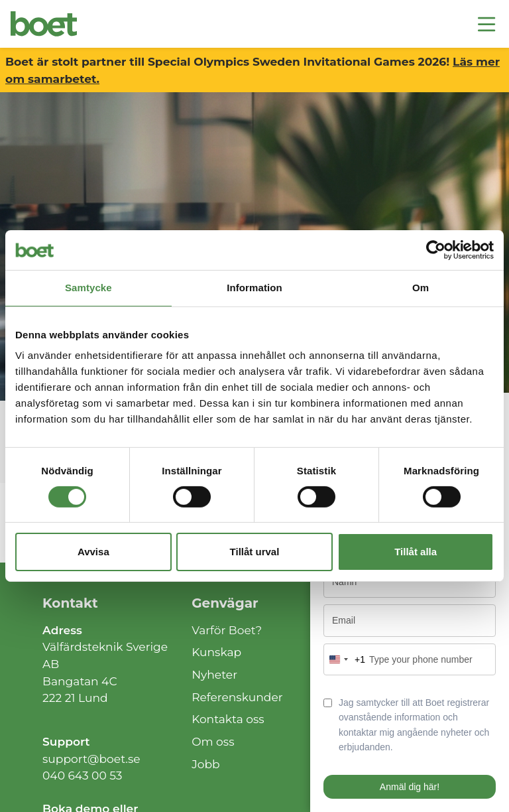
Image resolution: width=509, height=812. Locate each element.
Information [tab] (254, 288)
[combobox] (345, 659)
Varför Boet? (227, 630)
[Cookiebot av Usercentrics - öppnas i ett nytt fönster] (436, 250)
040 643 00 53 (82, 775)
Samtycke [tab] (88, 288)
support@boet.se (91, 759)
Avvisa (93, 552)
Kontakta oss (228, 719)
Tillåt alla (416, 552)
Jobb (206, 764)
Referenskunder (237, 697)
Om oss (213, 741)
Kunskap (216, 652)
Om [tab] (421, 288)
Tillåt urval (255, 552)
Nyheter (214, 674)
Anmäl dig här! (410, 787)
